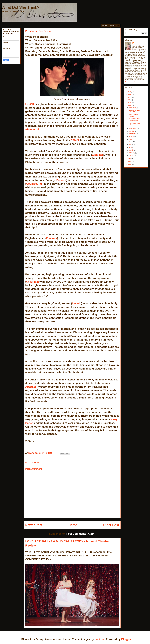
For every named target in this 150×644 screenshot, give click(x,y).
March (131, 150)
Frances (61, 180)
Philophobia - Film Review (134, 124)
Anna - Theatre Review (134, 115)
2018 (129, 159)
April (131, 147)
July (131, 139)
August (132, 137)
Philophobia (33, 129)
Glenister (98, 155)
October (132, 131)
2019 (129, 105)
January (132, 156)
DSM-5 (75, 140)
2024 (129, 92)
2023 (129, 94)
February (132, 153)
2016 (129, 164)
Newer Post (34, 525)
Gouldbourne (34, 184)
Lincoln (77, 303)
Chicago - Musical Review (134, 111)
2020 (129, 103)
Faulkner (52, 238)
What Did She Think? (20, 7)
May (131, 145)
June (131, 142)
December (133, 108)
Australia (31, 387)
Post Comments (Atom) (81, 534)
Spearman (32, 282)
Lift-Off (30, 104)
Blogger (126, 639)
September (133, 134)
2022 (129, 97)
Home (73, 525)
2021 (129, 100)
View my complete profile (133, 82)
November (133, 128)
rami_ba (99, 639)
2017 (129, 162)
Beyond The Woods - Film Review (135, 120)
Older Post (111, 525)
